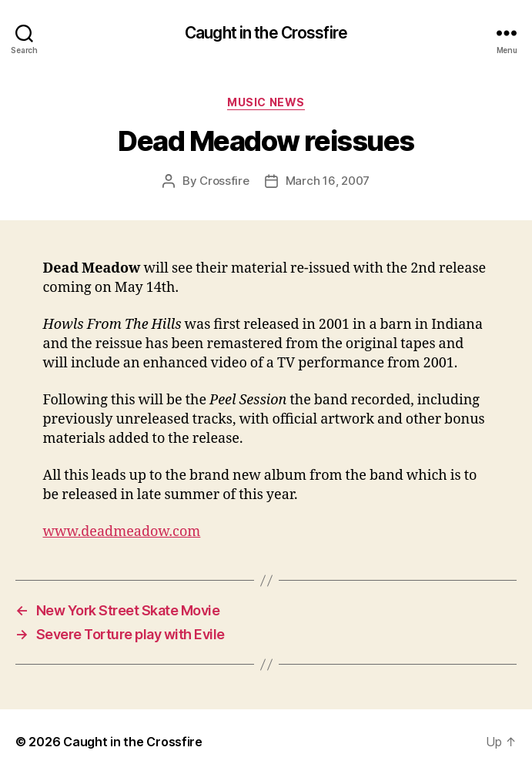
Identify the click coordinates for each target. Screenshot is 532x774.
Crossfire (224, 181)
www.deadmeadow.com (122, 532)
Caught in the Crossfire (266, 33)
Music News (266, 102)
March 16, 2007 (328, 181)
